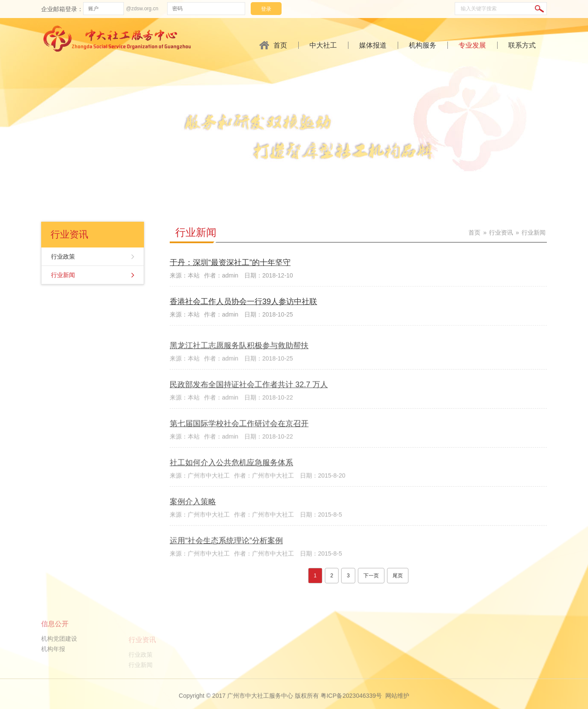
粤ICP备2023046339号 (351, 704)
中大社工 (323, 45)
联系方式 (522, 45)
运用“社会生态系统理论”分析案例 (226, 567)
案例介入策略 (193, 528)
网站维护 (397, 704)
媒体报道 (373, 45)
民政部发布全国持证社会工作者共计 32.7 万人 (249, 411)
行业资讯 (501, 232)
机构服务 (423, 45)
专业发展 (472, 45)
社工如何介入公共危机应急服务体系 (231, 489)
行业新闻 (63, 275)
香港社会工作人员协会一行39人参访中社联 (243, 303)
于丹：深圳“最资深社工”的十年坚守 (230, 264)
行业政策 (63, 256)
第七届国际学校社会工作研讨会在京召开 (239, 450)
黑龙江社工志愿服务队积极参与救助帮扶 (239, 372)
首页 (280, 45)
